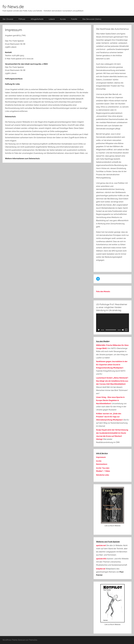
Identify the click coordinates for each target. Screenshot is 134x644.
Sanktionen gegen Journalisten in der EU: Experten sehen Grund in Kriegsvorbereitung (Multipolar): (112, 365)
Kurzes (63, 19)
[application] (113, 323)
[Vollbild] (126, 330)
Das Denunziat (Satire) (92, 19)
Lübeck (52, 19)
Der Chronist (8, 19)
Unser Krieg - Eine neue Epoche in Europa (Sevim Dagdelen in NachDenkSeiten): (110, 400)
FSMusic (22, 19)
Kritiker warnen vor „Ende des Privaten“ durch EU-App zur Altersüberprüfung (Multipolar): (110, 417)
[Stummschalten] (123, 330)
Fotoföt (74, 19)
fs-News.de (13, 7)
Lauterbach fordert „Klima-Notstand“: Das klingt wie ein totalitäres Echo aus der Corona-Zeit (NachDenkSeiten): (112, 381)
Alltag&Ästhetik (37, 19)
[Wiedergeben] (99, 330)
